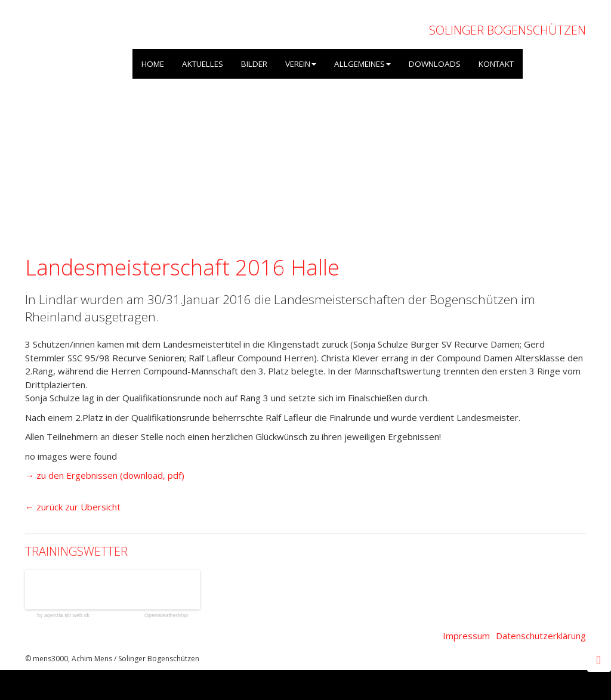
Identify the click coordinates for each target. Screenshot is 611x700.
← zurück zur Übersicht (73, 507)
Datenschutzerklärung (541, 636)
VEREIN (301, 64)
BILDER (254, 64)
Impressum (466, 636)
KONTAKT (496, 64)
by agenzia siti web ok (63, 616)
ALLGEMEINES (362, 64)
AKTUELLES (203, 64)
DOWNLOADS (435, 64)
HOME (153, 64)
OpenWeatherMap (166, 616)
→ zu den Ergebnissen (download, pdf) (105, 475)
